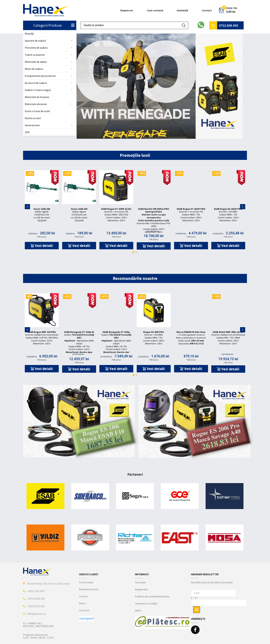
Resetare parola (89, 589)
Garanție (140, 582)
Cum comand (155, 10)
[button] (49, 41)
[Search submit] (184, 25)
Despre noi (127, 10)
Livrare (83, 596)
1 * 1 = (194, 598)
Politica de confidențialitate (152, 596)
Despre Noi (141, 589)
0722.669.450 (229, 25)
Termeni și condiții (146, 603)
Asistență (182, 10)
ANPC (138, 610)
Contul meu (86, 582)
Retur (82, 603)
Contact (207, 10)
